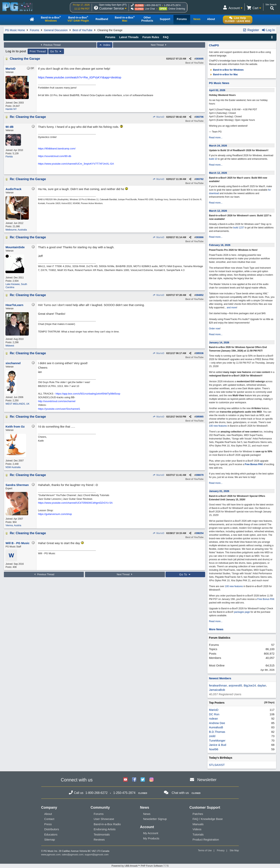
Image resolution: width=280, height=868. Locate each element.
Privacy (221, 850)
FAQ (166, 37)
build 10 (213, 159)
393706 (200, 117)
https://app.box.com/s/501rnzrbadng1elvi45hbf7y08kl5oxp (88, 394)
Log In (268, 30)
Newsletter (207, 780)
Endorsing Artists (105, 829)
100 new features (218, 426)
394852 (200, 295)
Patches (198, 814)
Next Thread (159, 45)
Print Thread (38, 51)
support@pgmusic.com (97, 855)
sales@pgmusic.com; (73, 855)
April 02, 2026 (217, 90)
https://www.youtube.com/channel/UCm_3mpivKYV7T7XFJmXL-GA (76, 164)
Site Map (234, 850)
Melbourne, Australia (16, 230)
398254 (200, 533)
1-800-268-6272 (153, 5)
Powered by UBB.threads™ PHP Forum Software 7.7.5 (140, 866)
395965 (200, 417)
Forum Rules (151, 37)
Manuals (198, 824)
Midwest (10, 346)
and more (232, 308)
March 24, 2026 (218, 146)
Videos (197, 829)
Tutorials (198, 834)
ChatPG (214, 45)
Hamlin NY (11, 109)
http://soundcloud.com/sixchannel (57, 401)
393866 (200, 237)
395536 (200, 353)
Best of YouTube (82, 30)
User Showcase (104, 819)
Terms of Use (205, 850)
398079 (200, 475)
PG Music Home (15, 30)
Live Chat (150, 9)
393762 (200, 179)
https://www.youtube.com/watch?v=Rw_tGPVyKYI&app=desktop (80, 77)
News (147, 814)
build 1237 (239, 228)
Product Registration (206, 840)
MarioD (159, 117)
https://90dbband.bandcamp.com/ (57, 149)
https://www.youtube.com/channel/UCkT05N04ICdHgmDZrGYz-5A (75, 503)
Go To (56, 51)
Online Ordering (177, 9)
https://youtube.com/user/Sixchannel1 (59, 409)
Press (48, 824)
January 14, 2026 (219, 342)
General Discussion (56, 30)
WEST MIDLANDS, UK (17, 404)
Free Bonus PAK (254, 464)
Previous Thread (50, 45)
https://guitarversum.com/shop (55, 514)
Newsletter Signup (155, 819)
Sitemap (50, 840)
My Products (151, 838)
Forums (35, 30)
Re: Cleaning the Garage (28, 117)
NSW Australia (13, 467)
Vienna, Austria (13, 525)
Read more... (216, 138)
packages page (242, 612)
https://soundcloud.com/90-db (55, 156)
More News (216, 629)
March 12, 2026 (218, 173)
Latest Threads (129, 37)
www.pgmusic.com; (51, 855)
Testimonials (102, 834)
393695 (200, 59)
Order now (214, 329)
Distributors (52, 829)
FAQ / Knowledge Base (208, 819)
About (48, 814)
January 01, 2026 (219, 491)
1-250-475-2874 (172, 5)
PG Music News (219, 83)
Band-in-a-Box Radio (107, 824)
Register (251, 30)
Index (105, 45)
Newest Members (220, 678)
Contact (49, 819)
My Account (151, 833)
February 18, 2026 (220, 245)
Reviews (99, 840)
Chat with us (180, 793)
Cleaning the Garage (25, 59)
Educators (51, 834)
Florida (9, 157)
